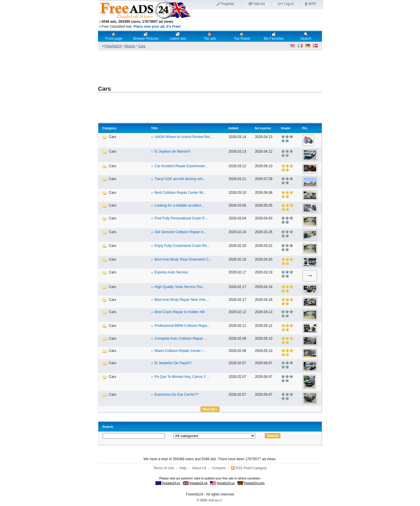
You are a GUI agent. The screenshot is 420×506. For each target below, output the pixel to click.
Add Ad (259, 4)
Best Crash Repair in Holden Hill (180, 312)
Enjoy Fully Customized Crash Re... (182, 246)
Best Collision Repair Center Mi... (180, 193)
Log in (289, 4)
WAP (312, 4)
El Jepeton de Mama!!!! (173, 151)
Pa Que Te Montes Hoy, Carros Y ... (182, 377)
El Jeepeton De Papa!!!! (173, 363)
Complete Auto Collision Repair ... (181, 339)
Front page (114, 36)
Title (154, 128)
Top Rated (242, 36)
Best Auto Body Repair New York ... (182, 300)
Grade (286, 128)
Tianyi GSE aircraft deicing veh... (180, 179)
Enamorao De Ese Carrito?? (177, 395)
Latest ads (178, 36)
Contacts (219, 468)
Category (109, 128)
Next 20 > (210, 409)
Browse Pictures (146, 36)
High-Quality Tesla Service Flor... (180, 287)
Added (233, 128)
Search (306, 36)
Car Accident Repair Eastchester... (181, 166)
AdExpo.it (215, 500)
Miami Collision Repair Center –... (181, 351)
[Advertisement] (258, 20)
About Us (199, 468)
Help (183, 468)
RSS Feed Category (251, 468)
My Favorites (274, 36)
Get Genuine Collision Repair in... (181, 232)
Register (228, 4)
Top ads (210, 36)
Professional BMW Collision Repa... (182, 326)
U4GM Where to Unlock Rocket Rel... (184, 137)
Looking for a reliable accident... (179, 205)
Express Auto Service (171, 272)
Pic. (305, 128)
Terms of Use (163, 468)
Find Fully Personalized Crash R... (181, 218)
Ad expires (263, 128)
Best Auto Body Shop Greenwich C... (183, 259)
